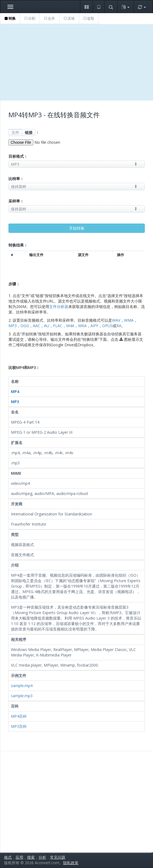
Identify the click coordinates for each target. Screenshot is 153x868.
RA (119, 326)
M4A (70, 326)
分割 (30, 18)
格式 (8, 857)
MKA (82, 326)
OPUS (107, 326)
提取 (89, 18)
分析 (42, 857)
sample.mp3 (22, 696)
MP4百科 (19, 716)
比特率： (16, 179)
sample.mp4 (22, 686)
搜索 (31, 857)
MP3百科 (19, 726)
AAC (36, 326)
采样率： (16, 201)
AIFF (94, 326)
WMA (129, 320)
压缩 (69, 18)
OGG (25, 326)
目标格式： (18, 156)
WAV (116, 320)
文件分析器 (59, 307)
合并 (50, 18)
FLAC (58, 326)
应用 (19, 857)
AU (47, 326)
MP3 (13, 326)
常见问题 (58, 857)
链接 (29, 132)
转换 (10, 18)
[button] (86, 7)
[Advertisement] (77, 62)
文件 (15, 132)
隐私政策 (71, 863)
